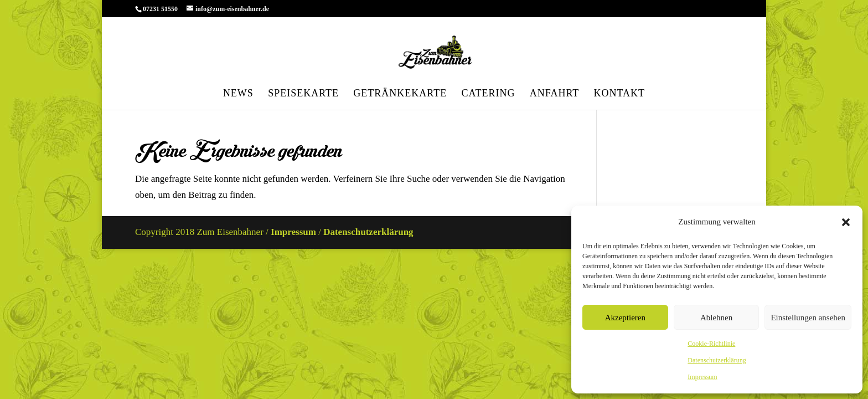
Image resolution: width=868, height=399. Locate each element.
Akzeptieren (625, 318)
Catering (488, 94)
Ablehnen (716, 318)
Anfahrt (555, 94)
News (238, 94)
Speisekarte (303, 94)
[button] (846, 222)
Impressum (702, 377)
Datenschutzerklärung (717, 360)
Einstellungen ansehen (808, 318)
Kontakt (620, 94)
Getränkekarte (400, 94)
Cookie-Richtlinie (711, 344)
